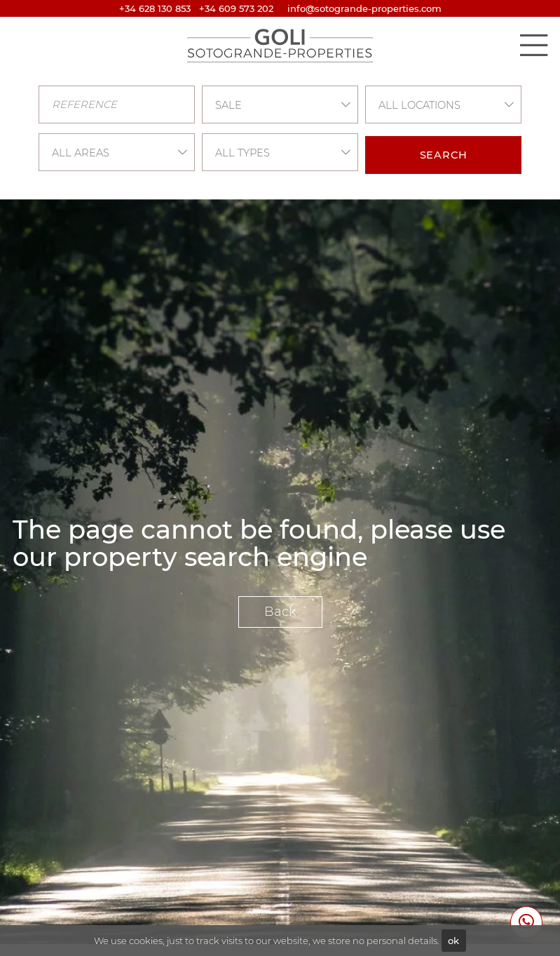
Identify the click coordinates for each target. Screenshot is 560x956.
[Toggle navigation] (533, 45)
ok (453, 941)
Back (280, 612)
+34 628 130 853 (155, 8)
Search (444, 155)
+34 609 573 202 (236, 8)
